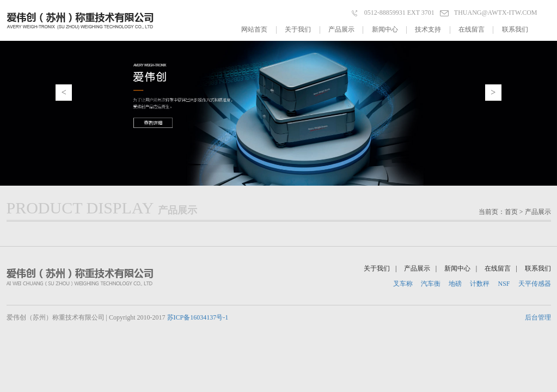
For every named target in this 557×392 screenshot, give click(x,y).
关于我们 (302, 30)
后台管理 (538, 317)
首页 (511, 212)
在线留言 (476, 30)
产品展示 (346, 30)
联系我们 (515, 29)
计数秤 (480, 284)
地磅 (455, 284)
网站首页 (259, 30)
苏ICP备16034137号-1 (198, 317)
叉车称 (403, 284)
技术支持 (432, 30)
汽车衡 (431, 284)
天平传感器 (535, 284)
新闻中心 (389, 30)
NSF (504, 284)
